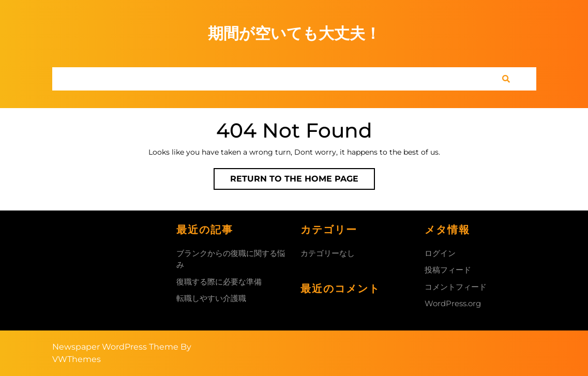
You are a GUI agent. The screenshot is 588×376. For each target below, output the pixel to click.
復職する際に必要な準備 (219, 282)
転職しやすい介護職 (211, 298)
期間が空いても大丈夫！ (294, 33)
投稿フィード (448, 270)
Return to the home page (303, 181)
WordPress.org (453, 303)
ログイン (440, 253)
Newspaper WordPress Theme (115, 347)
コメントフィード (456, 287)
